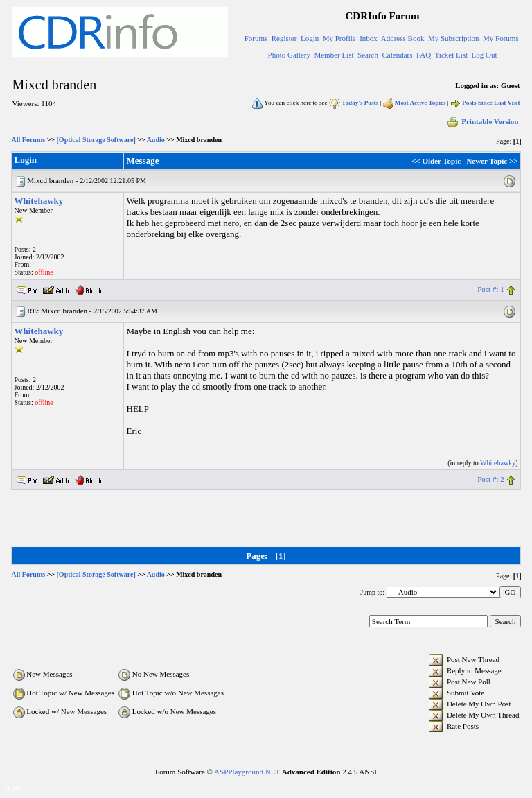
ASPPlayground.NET (247, 772)
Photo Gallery (289, 55)
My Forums (501, 38)
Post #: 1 (491, 289)
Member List (334, 55)
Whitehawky (39, 201)
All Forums (29, 140)
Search (368, 55)
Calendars (398, 55)
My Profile (339, 38)
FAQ (424, 55)
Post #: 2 (491, 479)
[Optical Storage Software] (96, 140)
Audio (156, 140)
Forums (256, 38)
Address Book (403, 38)
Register (284, 38)
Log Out (485, 55)
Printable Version (482, 121)
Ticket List (452, 55)
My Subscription (454, 38)
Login (310, 38)
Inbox (369, 38)
